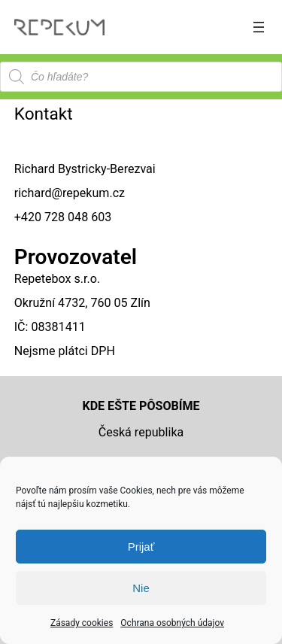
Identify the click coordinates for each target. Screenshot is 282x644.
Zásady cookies (82, 623)
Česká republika (141, 432)
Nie (141, 588)
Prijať (141, 547)
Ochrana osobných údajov (172, 623)
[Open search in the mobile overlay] (141, 77)
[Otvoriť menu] (259, 27)
